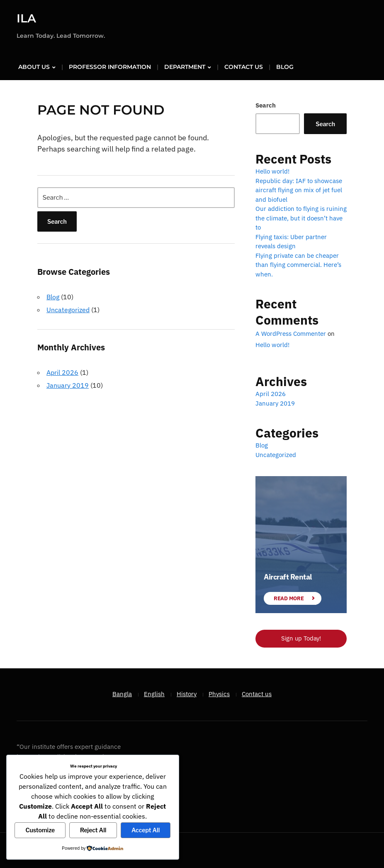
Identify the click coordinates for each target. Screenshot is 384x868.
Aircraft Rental (288, 577)
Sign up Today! (301, 638)
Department (185, 67)
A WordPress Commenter (291, 334)
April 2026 (62, 372)
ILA (26, 18)
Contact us (244, 67)
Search (266, 105)
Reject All (93, 830)
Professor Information (110, 67)
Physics (219, 693)
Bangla (122, 693)
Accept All (146, 830)
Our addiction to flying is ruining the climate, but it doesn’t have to (301, 218)
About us (34, 67)
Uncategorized (68, 310)
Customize (40, 830)
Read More (289, 598)
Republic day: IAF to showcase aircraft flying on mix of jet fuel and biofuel (299, 190)
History (187, 693)
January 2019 (68, 385)
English (154, 693)
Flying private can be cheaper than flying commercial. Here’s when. (298, 264)
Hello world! (272, 171)
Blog (285, 67)
